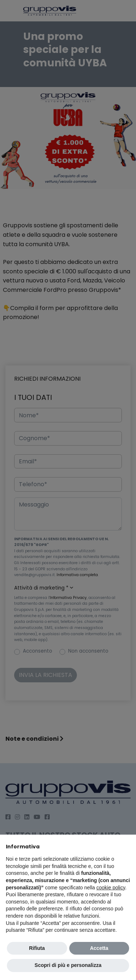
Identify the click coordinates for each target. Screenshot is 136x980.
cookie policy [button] (111, 888)
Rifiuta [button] (37, 948)
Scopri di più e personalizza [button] (68, 965)
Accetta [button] (99, 948)
